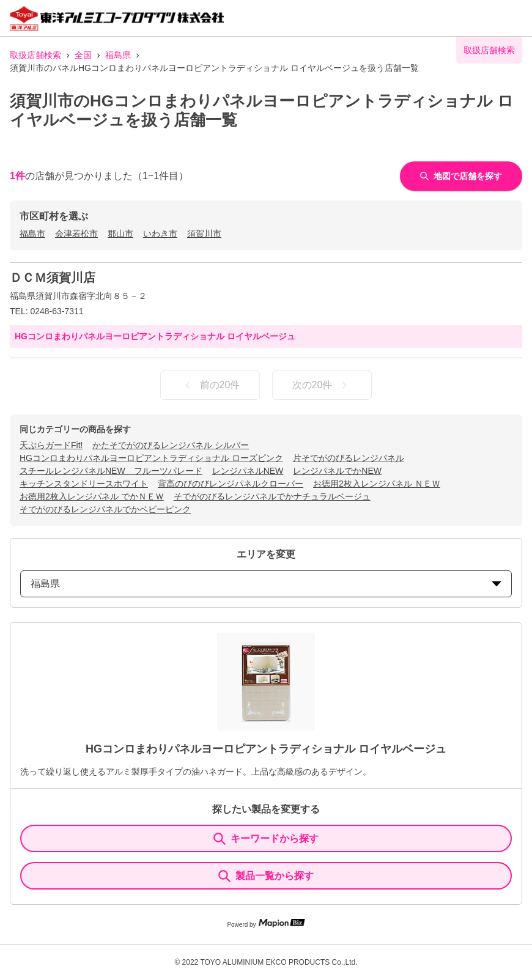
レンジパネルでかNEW (337, 471)
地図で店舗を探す (461, 176)
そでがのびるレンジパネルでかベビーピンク (105, 509)
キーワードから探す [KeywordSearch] (266, 839)
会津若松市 (76, 234)
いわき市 (160, 234)
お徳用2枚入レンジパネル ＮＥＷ (377, 484)
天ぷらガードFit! (51, 445)
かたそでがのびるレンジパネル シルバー (171, 445)
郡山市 (120, 234)
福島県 (118, 55)
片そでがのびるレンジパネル (349, 458)
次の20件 (322, 385)
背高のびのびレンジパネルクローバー (231, 484)
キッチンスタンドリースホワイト (84, 484)
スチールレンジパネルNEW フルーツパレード (111, 471)
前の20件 (210, 385)
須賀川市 (204, 234)
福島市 (32, 234)
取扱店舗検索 (35, 55)
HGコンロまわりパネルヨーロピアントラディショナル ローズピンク (151, 458)
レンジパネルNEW (248, 471)
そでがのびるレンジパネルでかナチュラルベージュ (272, 496)
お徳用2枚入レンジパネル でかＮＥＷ (92, 496)
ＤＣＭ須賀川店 (53, 278)
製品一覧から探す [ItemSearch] (266, 876)
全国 (83, 55)
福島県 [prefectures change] (266, 584)
